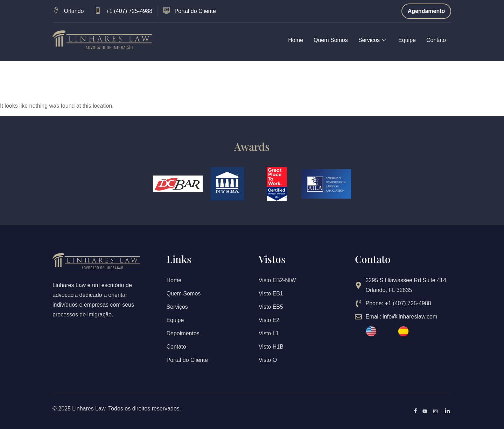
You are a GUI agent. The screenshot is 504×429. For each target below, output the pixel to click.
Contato (436, 40)
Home (296, 40)
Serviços (372, 40)
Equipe (407, 40)
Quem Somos (331, 40)
